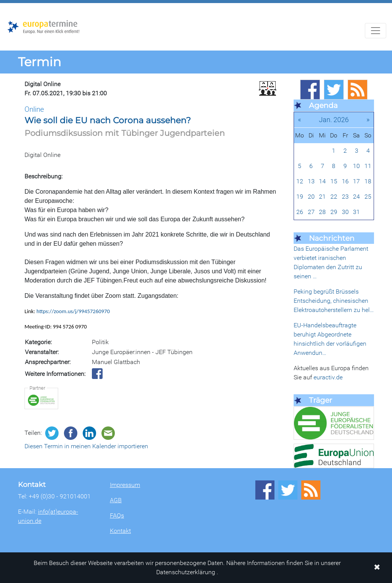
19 (300, 197)
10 (356, 166)
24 (356, 197)
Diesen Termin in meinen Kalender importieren (86, 446)
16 (345, 181)
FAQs (117, 515)
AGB (116, 500)
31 (356, 212)
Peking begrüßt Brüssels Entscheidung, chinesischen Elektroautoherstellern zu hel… (334, 301)
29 (334, 212)
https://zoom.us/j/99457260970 (73, 311)
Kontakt (120, 531)
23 (345, 197)
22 (334, 197)
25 (368, 197)
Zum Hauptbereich (6, 3)
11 (368, 166)
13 (311, 181)
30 (345, 212)
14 (322, 181)
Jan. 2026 (334, 120)
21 (322, 197)
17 (356, 181)
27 (311, 212)
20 (311, 197)
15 (334, 181)
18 (368, 181)
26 (300, 212)
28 (322, 212)
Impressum (125, 485)
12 (300, 181)
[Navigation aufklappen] (376, 31)
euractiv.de (328, 377)
